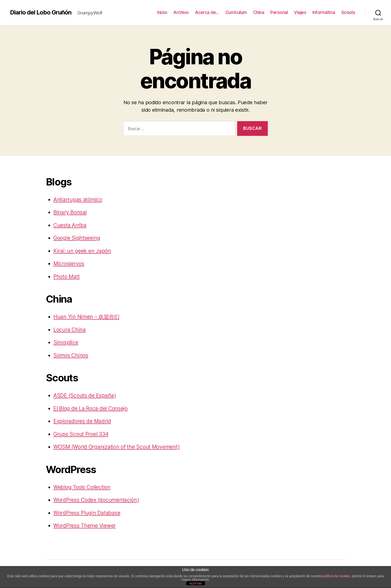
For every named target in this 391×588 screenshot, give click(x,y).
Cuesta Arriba (70, 225)
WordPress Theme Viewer (85, 526)
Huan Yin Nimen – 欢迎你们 (86, 317)
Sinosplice (66, 342)
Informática (324, 12)
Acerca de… (207, 12)
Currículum (236, 12)
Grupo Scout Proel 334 (81, 434)
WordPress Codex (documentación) (96, 500)
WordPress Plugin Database (87, 513)
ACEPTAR (195, 584)
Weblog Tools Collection (82, 487)
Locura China (70, 330)
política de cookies (336, 576)
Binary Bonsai (70, 212)
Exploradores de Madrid (82, 421)
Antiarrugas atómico (78, 200)
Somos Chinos (71, 355)
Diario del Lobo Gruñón (41, 12)
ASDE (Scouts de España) (85, 395)
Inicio (162, 12)
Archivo (181, 12)
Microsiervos (69, 264)
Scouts (348, 12)
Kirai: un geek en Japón (82, 251)
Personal (279, 12)
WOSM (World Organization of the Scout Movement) (116, 447)
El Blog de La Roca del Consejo (91, 408)
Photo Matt (66, 277)
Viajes (300, 12)
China (259, 12)
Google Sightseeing (77, 238)
